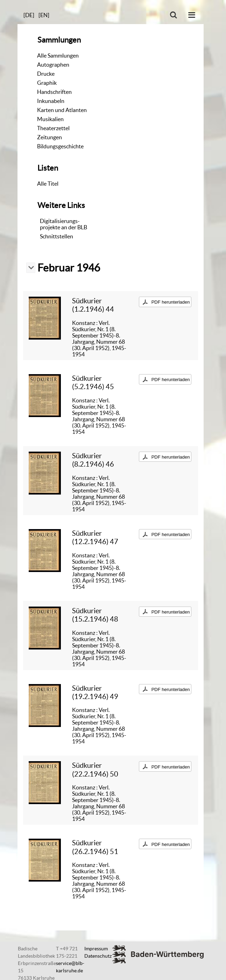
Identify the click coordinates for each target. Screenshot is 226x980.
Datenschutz (98, 956)
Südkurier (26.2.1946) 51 (95, 847)
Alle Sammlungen (58, 55)
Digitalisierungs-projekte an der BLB (63, 224)
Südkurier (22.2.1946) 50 (95, 769)
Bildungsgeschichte (60, 146)
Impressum (96, 949)
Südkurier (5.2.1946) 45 (93, 382)
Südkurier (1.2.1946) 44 (93, 305)
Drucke (46, 74)
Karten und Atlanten (62, 110)
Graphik (47, 83)
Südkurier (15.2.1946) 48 (95, 615)
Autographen (53, 65)
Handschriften (54, 92)
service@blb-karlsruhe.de (70, 967)
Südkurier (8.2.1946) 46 (93, 460)
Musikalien (50, 119)
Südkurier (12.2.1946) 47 (95, 537)
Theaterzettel (53, 128)
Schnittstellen (56, 236)
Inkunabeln (51, 101)
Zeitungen (50, 137)
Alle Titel (48, 184)
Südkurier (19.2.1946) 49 (95, 692)
